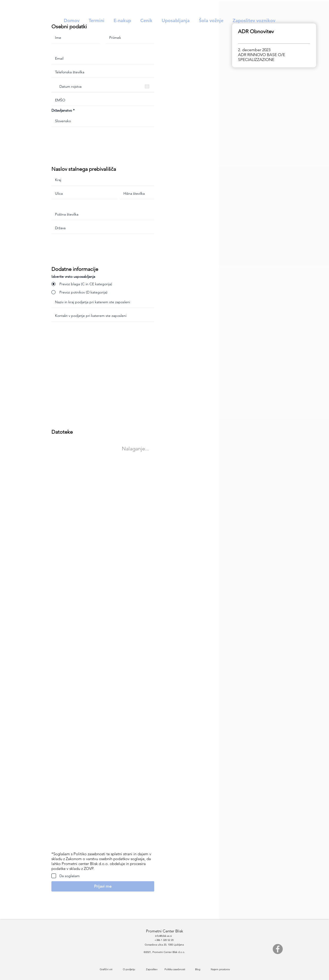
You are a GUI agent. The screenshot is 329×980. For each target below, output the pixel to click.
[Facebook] (278, 949)
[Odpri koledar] (147, 86)
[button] (103, 886)
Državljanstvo (62, 110)
